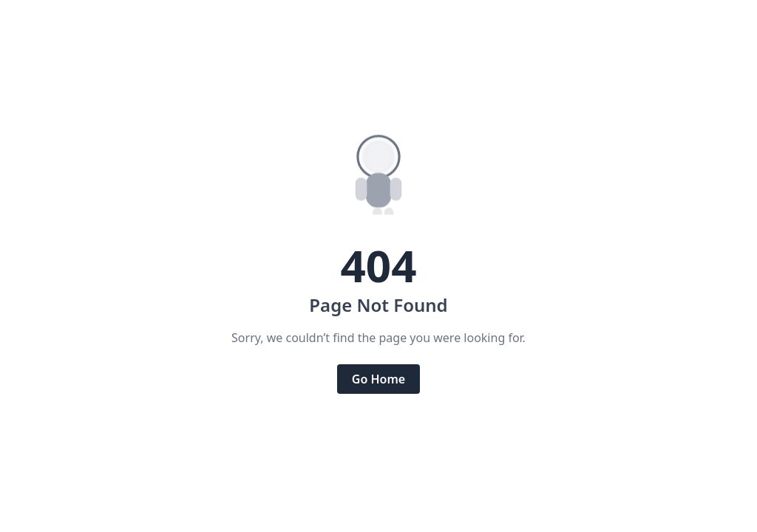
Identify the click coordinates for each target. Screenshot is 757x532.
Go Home (378, 379)
